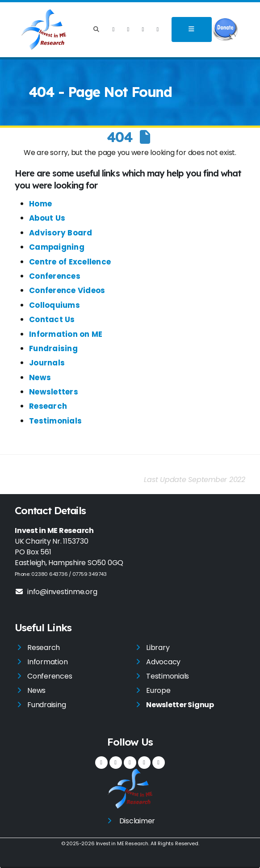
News (40, 377)
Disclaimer (137, 821)
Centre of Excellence (70, 262)
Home (40, 204)
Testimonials (55, 421)
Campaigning (57, 247)
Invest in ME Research (122, 843)
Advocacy (163, 662)
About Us (47, 218)
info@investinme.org (56, 592)
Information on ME (66, 334)
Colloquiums (55, 305)
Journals (47, 363)
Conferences (55, 276)
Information (47, 662)
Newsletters (54, 392)
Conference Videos (67, 290)
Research (48, 406)
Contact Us (52, 319)
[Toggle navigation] (192, 29)
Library (158, 648)
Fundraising (53, 348)
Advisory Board (61, 233)
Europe (158, 690)
